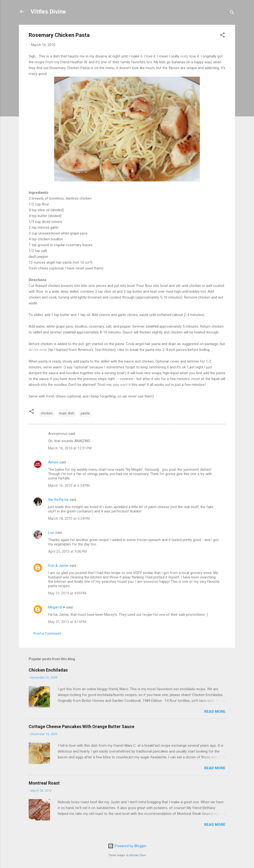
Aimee (53, 462)
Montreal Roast (44, 783)
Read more (215, 712)
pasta (85, 413)
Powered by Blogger (127, 846)
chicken (47, 413)
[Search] (232, 13)
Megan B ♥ (57, 607)
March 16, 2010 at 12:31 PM (70, 448)
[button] (222, 36)
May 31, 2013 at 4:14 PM (67, 622)
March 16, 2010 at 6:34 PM (69, 486)
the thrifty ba (58, 500)
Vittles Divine (48, 12)
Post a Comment (47, 633)
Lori (51, 533)
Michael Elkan (138, 855)
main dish (67, 413)
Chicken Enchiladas (48, 670)
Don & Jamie (58, 566)
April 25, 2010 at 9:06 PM (67, 552)
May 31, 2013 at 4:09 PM (67, 593)
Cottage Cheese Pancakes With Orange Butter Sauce (81, 726)
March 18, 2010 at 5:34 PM (69, 519)
